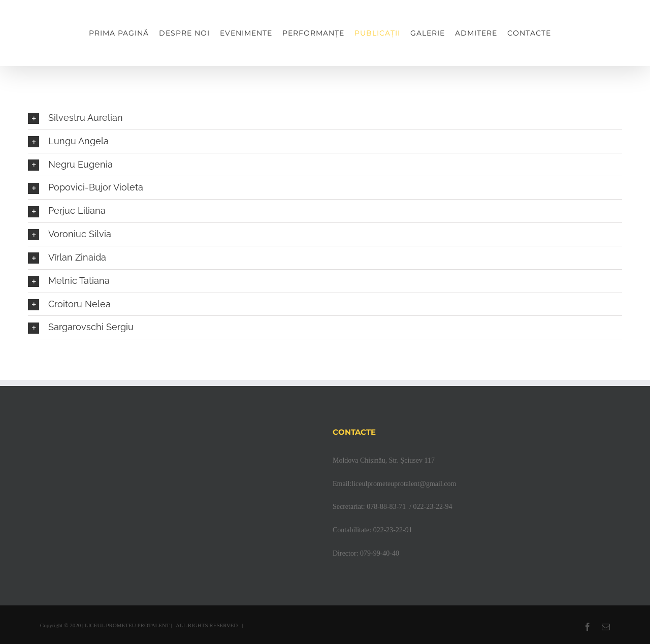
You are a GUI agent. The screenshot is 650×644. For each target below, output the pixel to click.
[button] (325, 118)
